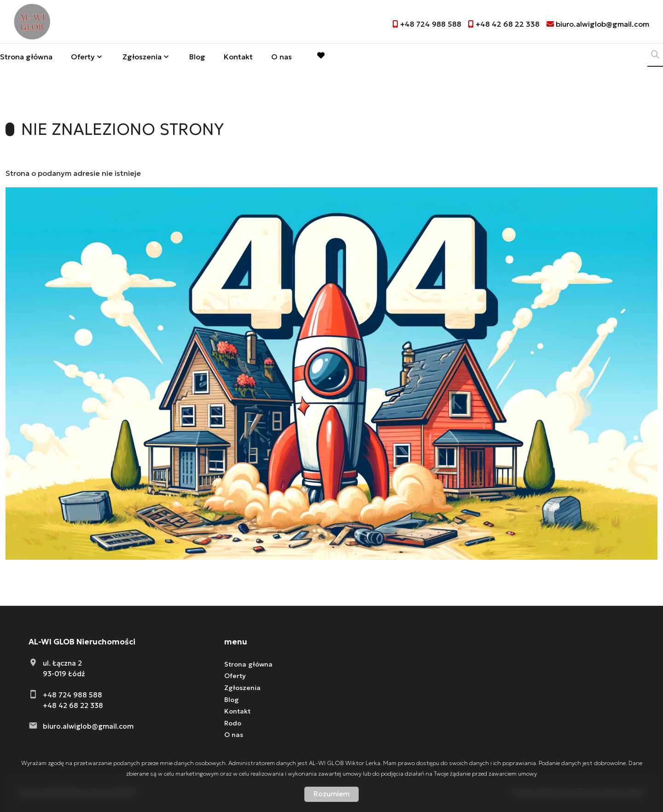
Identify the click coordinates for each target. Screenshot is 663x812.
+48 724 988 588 (73, 695)
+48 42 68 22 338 (73, 705)
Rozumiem (331, 794)
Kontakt (238, 58)
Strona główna (26, 58)
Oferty (83, 58)
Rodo (233, 723)
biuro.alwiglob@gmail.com (88, 726)
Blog (197, 58)
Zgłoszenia (142, 58)
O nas (282, 58)
